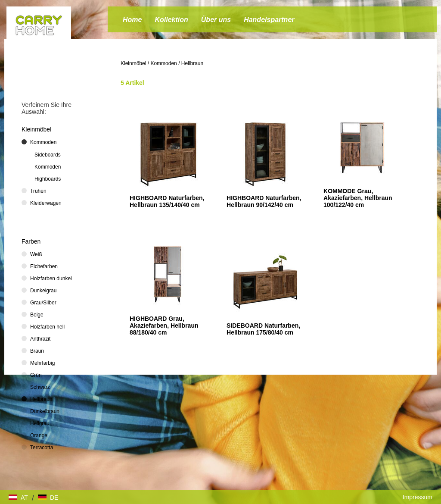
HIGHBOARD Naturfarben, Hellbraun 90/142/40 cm (264, 201)
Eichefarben (44, 266)
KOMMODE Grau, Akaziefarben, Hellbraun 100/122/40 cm (358, 198)
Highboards (48, 179)
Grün (36, 375)
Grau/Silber (43, 303)
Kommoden (163, 63)
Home (132, 20)
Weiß (36, 254)
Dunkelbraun (45, 411)
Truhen (38, 191)
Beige (37, 315)
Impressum (418, 497)
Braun (37, 351)
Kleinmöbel (133, 63)
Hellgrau (40, 423)
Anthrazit (40, 339)
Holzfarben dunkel (51, 279)
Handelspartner (269, 20)
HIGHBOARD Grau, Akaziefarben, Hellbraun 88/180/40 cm (164, 326)
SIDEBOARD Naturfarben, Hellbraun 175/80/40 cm (263, 329)
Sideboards (48, 155)
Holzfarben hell (47, 327)
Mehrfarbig (42, 363)
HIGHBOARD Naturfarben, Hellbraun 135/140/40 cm (167, 201)
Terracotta (42, 448)
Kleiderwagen (46, 203)
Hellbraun (192, 63)
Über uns (216, 20)
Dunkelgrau (43, 291)
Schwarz (40, 387)
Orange (39, 435)
